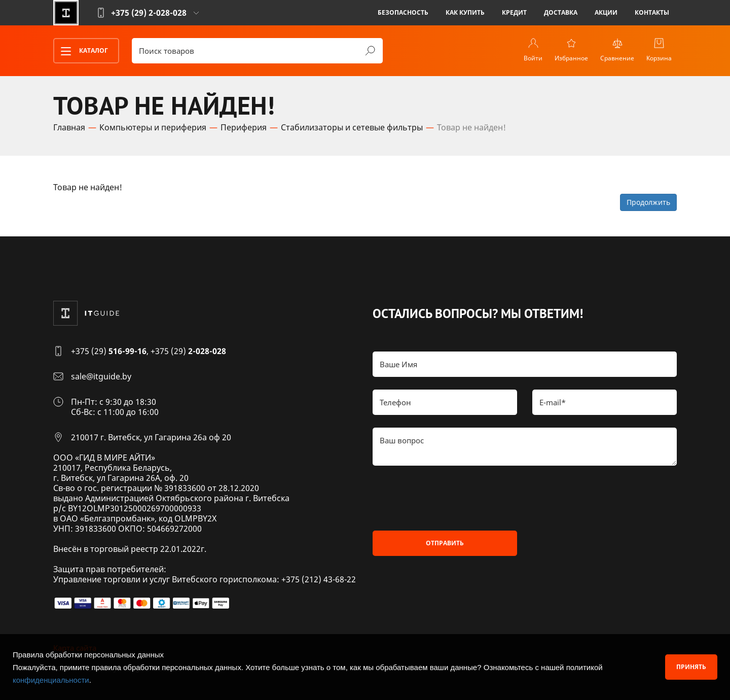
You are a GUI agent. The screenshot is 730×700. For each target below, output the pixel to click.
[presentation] (450, 498)
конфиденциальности (51, 680)
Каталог (81, 51)
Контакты (652, 12)
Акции (606, 12)
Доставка (561, 12)
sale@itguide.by (101, 376)
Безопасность (403, 12)
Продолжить (648, 202)
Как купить (465, 12)
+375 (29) (109, 351)
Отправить (445, 543)
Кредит (514, 12)
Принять (691, 667)
